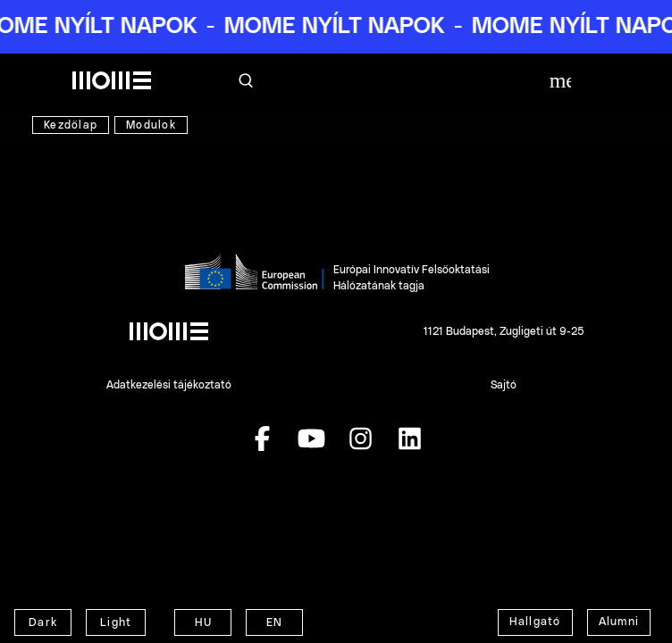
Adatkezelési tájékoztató (169, 385)
